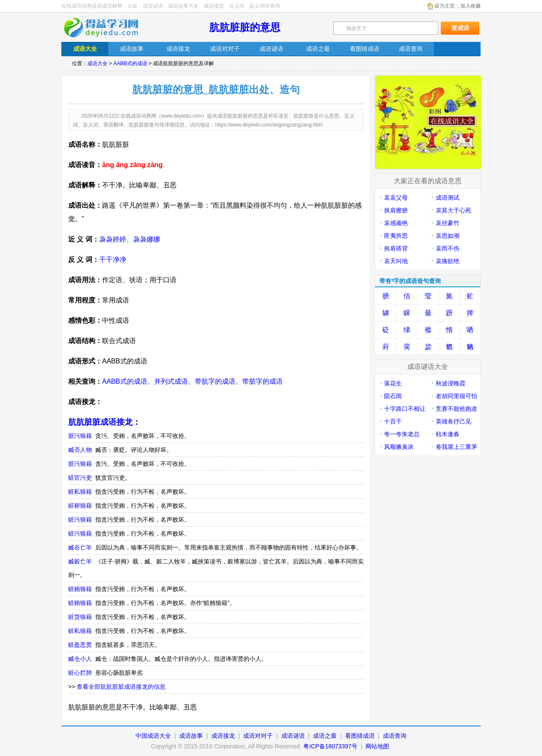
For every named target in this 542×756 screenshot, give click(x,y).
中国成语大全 (153, 736)
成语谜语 (293, 736)
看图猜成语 (360, 736)
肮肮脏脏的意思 (245, 27)
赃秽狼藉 (80, 506)
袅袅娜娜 (147, 239)
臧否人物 (80, 450)
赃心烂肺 (80, 673)
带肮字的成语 (215, 381)
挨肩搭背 (396, 248)
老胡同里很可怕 (456, 396)
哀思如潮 (448, 236)
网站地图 (377, 746)
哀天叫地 (396, 261)
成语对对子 (258, 736)
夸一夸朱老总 (402, 434)
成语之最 (325, 736)
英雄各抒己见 (454, 421)
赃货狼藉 (80, 617)
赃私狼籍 (80, 492)
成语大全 (97, 63)
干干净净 (113, 260)
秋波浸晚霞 (451, 383)
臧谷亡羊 (80, 547)
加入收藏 (470, 6)
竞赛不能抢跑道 (456, 409)
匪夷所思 (396, 236)
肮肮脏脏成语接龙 (100, 422)
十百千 (393, 421)
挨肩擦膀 (396, 210)
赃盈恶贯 (80, 645)
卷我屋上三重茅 (456, 447)
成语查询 (395, 736)
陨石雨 (393, 396)
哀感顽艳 (396, 223)
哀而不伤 (448, 248)
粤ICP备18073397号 (331, 746)
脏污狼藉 (80, 436)
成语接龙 (223, 736)
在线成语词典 (107, 27)
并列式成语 (171, 381)
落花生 (393, 383)
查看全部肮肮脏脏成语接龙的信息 (121, 687)
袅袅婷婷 (113, 239)
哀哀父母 (396, 198)
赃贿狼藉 (80, 603)
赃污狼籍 (80, 520)
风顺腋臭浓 (399, 447)
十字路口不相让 (405, 409)
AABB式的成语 (130, 63)
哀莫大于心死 (454, 210)
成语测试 (448, 198)
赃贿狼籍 (80, 589)
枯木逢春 (448, 434)
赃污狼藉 (80, 533)
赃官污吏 (80, 478)
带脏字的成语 (263, 381)
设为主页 (445, 6)
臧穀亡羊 (80, 561)
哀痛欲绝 (448, 261)
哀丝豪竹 (448, 223)
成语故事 (191, 736)
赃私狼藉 (80, 631)
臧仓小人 (80, 659)
